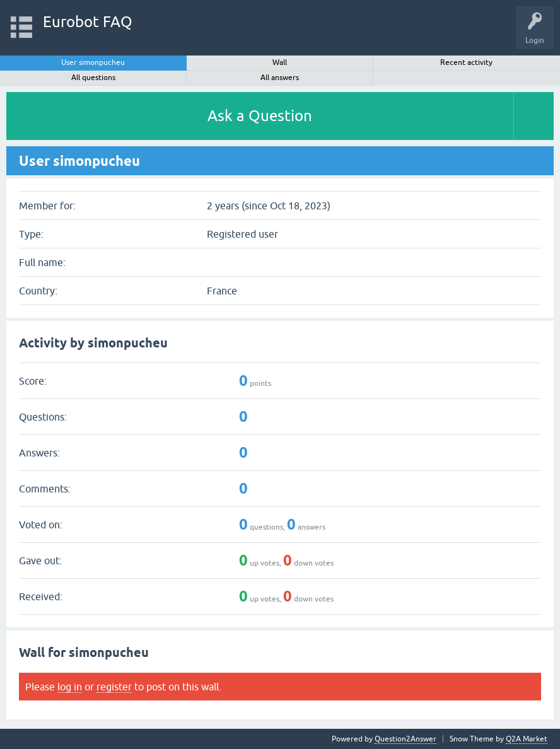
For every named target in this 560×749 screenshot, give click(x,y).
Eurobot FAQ (88, 22)
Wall (280, 62)
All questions (93, 78)
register (114, 687)
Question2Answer (405, 739)
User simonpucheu (93, 62)
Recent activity (466, 62)
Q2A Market (527, 739)
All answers (280, 78)
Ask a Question (260, 116)
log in (70, 687)
